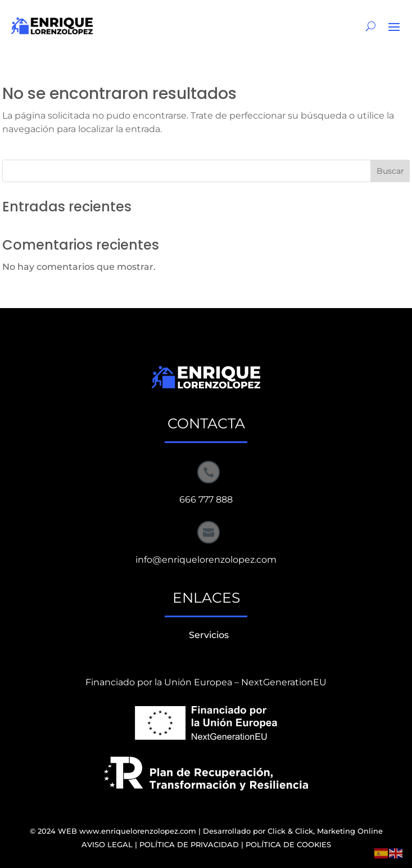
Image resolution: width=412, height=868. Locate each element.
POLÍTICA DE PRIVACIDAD (189, 844)
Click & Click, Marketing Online (325, 831)
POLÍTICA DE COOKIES (288, 844)
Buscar (390, 171)
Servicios (209, 635)
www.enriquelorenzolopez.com (138, 831)
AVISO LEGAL (107, 844)
